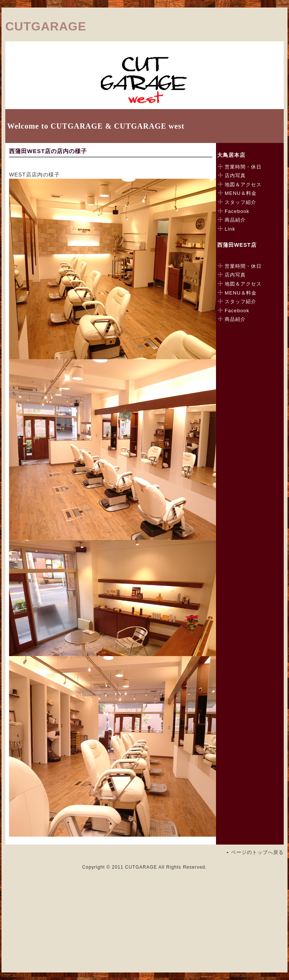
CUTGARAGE (46, 26)
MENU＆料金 (241, 193)
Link (230, 229)
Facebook (237, 211)
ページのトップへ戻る (257, 852)
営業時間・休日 (243, 167)
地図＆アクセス (243, 185)
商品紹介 (235, 220)
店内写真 (235, 175)
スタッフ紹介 (240, 202)
